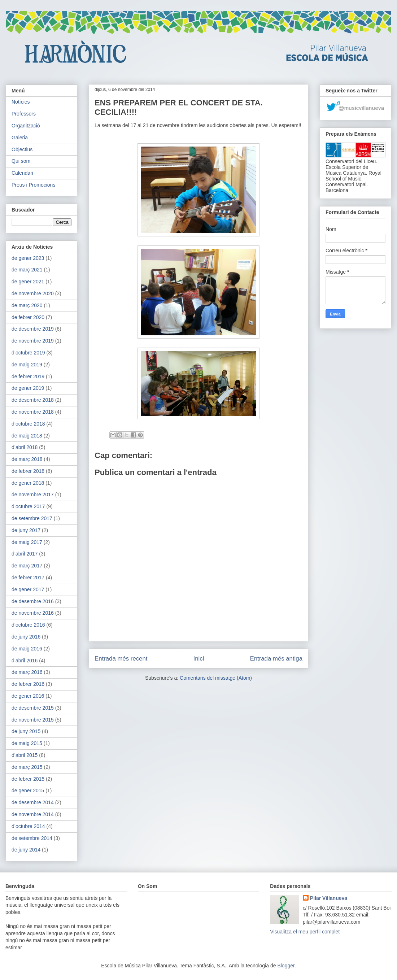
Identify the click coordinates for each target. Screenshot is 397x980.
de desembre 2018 (33, 400)
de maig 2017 (27, 542)
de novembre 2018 (33, 412)
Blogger (286, 966)
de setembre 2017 (32, 518)
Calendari (22, 173)
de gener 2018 (28, 483)
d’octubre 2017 (28, 506)
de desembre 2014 (33, 802)
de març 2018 (27, 459)
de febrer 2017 (28, 578)
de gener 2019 (28, 388)
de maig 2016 (27, 649)
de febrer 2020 (28, 317)
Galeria (20, 138)
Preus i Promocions (33, 185)
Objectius (22, 149)
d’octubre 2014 (28, 826)
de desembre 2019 (33, 329)
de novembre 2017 (33, 495)
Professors (24, 114)
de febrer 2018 (28, 471)
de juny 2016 (26, 637)
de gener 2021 (28, 282)
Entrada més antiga (276, 659)
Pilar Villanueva (329, 898)
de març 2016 (27, 672)
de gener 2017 (28, 589)
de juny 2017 (26, 530)
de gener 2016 (28, 696)
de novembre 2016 (33, 613)
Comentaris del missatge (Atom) (216, 678)
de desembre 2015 (33, 708)
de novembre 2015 (33, 720)
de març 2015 (27, 767)
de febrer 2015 (28, 779)
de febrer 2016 (28, 684)
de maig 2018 (27, 436)
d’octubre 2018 (28, 424)
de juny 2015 (26, 731)
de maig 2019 (27, 365)
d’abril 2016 (25, 661)
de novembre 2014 (33, 814)
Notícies (21, 102)
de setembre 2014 (32, 838)
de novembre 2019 (33, 341)
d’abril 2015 (25, 755)
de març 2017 (27, 566)
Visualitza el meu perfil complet (305, 932)
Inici (199, 659)
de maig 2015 (27, 743)
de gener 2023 (28, 258)
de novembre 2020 (33, 293)
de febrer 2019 (28, 376)
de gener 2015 (28, 790)
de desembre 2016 (33, 601)
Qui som (21, 161)
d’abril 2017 (25, 554)
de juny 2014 (26, 850)
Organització (26, 126)
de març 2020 (27, 305)
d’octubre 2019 (28, 353)
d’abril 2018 (25, 447)
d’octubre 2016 (28, 625)
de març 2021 (27, 270)
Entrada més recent (121, 659)
